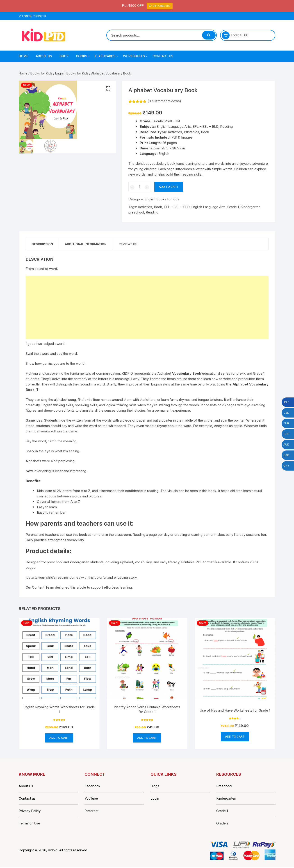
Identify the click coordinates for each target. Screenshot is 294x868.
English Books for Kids (72, 73)
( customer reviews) (164, 101)
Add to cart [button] (59, 738)
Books (83, 56)
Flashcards (107, 56)
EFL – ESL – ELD (177, 207)
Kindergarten (251, 207)
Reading (152, 212)
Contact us (27, 799)
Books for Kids (41, 73)
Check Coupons (160, 6)
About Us (44, 56)
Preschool (224, 787)
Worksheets (136, 56)
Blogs (155, 787)
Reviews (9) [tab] (132, 244)
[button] (108, 88)
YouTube (91, 799)
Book (158, 207)
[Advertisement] (147, 308)
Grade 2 (222, 824)
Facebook (92, 787)
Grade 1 (233, 207)
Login (155, 799)
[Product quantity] (140, 187)
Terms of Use (29, 824)
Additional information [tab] (88, 244)
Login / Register (32, 16)
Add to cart (169, 187)
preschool (136, 212)
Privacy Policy (30, 812)
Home (23, 56)
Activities (145, 207)
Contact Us (163, 56)
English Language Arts (208, 207)
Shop (64, 56)
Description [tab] (43, 244)
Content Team (43, 588)
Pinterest (91, 812)
